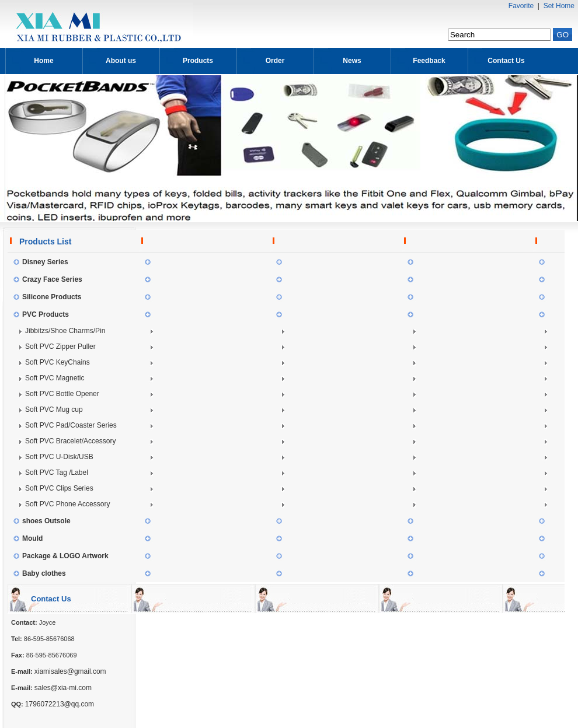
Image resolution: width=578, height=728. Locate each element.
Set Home (559, 6)
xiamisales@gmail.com (70, 671)
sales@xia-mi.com (63, 688)
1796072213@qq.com (60, 704)
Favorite (521, 6)
